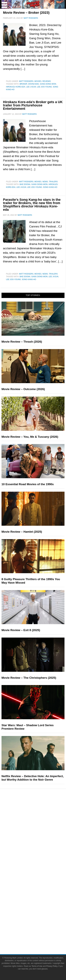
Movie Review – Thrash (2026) (22, 342)
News (45, 182)
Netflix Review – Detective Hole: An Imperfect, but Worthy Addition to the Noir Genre (33, 778)
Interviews (39, 857)
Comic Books (39, 821)
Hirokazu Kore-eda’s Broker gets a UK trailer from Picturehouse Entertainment (33, 105)
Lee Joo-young (44, 87)
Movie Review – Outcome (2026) (23, 389)
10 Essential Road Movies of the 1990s (28, 484)
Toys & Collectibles (39, 832)
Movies (38, 81)
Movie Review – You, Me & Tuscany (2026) (30, 437)
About (39, 873)
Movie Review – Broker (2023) (26, 13)
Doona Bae (34, 84)
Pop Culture (39, 806)
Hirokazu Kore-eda (16, 87)
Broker (23, 84)
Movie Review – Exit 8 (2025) (21, 630)
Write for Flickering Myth (39, 883)
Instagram (39, 908)
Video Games (39, 826)
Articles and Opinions (39, 852)
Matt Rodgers (26, 81)
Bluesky (39, 919)
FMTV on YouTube (39, 868)
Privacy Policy (39, 939)
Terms (39, 929)
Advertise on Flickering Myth (39, 888)
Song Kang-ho (50, 187)
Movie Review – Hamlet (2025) (22, 532)
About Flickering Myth (39, 877)
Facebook (39, 898)
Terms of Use (39, 934)
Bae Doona (25, 184)
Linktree (39, 924)
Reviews (47, 81)
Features (39, 837)
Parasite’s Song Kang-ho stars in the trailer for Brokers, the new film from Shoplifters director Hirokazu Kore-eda (32, 205)
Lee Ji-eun (31, 87)
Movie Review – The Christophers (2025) (29, 678)
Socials (39, 893)
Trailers (53, 182)
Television (39, 816)
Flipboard (39, 913)
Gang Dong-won (48, 84)
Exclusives (39, 863)
